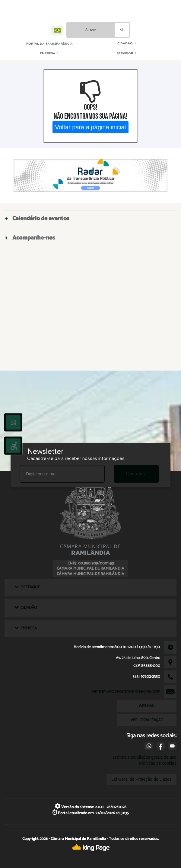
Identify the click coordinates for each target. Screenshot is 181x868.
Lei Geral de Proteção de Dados (141, 779)
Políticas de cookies (158, 763)
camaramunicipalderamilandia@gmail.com (126, 691)
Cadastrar (136, 474)
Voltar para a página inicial (91, 127)
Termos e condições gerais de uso (144, 757)
